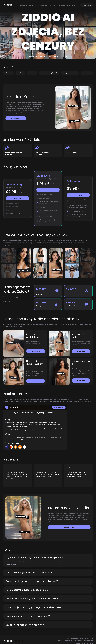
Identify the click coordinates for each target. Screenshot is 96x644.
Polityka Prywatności (86, 638)
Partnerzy (52, 5)
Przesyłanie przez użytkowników (49, 73)
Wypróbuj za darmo (64, 5)
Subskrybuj (18, 198)
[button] (9, 263)
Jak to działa (23, 5)
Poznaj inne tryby (87, 73)
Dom (60, 641)
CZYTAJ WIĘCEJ (12, 483)
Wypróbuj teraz (86, 5)
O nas (67, 638)
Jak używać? (78, 641)
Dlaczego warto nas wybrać (70, 73)
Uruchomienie (36, 351)
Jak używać (33, 5)
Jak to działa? (9, 73)
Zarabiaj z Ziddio (69, 527)
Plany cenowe (43, 5)
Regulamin (74, 638)
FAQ (74, 5)
